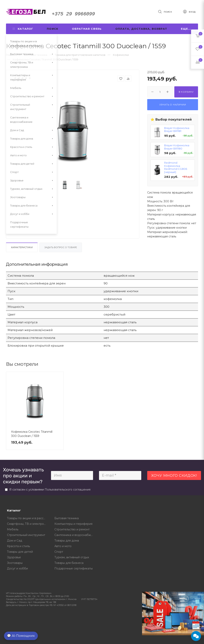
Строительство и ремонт (72, 529)
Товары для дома (67, 541)
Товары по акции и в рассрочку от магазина (28, 518)
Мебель (13, 529)
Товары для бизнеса (69, 563)
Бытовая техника (67, 518)
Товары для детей (20, 552)
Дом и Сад (15, 541)
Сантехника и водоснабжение (75, 535)
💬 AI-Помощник (21, 636)
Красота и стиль (18, 546)
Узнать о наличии (173, 105)
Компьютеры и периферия (73, 524)
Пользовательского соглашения (68, 490)
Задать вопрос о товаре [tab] (61, 247)
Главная (11, 55)
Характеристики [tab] (22, 247)
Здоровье (14, 557)
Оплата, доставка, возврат (141, 29)
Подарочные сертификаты (74, 568)
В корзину (186, 92)
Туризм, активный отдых (72, 557)
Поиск (52, 29)
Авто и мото (63, 546)
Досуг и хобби (17, 568)
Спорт (59, 552)
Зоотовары (15, 563)
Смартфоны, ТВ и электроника (28, 524)
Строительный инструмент (26, 535)
